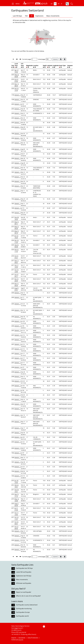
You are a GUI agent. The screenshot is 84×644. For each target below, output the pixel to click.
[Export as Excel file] (61, 59)
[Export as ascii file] (65, 59)
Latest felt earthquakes (24, 572)
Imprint (14, 638)
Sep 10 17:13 (17, 495)
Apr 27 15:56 (17, 71)
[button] (16, 4)
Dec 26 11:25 (17, 241)
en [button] (55, 4)
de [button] (52, 4)
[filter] (13, 67)
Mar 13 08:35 (17, 85)
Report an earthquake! (24, 592)
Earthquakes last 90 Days (24, 568)
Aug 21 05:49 (17, 504)
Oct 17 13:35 (16, 266)
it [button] (62, 4)
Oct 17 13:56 (16, 514)
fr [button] (59, 4)
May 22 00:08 (17, 76)
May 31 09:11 (17, 223)
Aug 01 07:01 (17, 289)
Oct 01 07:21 (16, 257)
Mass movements (53, 16)
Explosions (39, 16)
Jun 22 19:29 (16, 237)
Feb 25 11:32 (17, 250)
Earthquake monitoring (24, 609)
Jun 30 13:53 (16, 481)
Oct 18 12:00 (16, 271)
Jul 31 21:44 (16, 509)
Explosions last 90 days (24, 576)
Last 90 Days (17, 16)
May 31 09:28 (17, 227)
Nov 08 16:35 (17, 218)
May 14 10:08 (17, 500)
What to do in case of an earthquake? (28, 596)
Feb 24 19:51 (17, 486)
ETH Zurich (20, 640)
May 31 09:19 (17, 232)
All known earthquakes (24, 583)
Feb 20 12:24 (17, 89)
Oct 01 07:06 (16, 80)
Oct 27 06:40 (16, 527)
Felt (26, 16)
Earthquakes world (22, 616)
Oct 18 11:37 (16, 518)
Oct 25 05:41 (16, 523)
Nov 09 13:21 (17, 491)
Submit (55, 59)
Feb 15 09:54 (17, 285)
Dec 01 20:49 (17, 280)
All (32, 16)
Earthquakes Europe (23, 612)
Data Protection (33, 638)
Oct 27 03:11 (16, 275)
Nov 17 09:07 (17, 262)
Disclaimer (22, 638)
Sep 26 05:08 (17, 246)
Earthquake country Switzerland (27, 605)
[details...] (18, 95)
